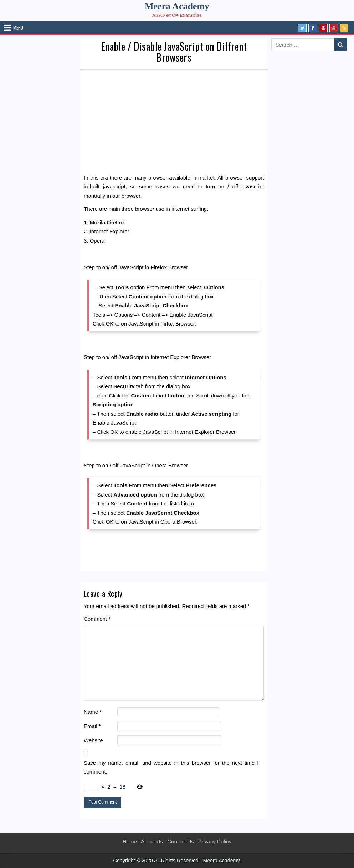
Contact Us (180, 841)
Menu (18, 27)
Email (92, 726)
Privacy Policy (215, 841)
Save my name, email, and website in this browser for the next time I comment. (171, 767)
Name (93, 712)
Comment (97, 619)
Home (130, 841)
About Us (152, 841)
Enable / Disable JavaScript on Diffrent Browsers (174, 52)
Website (93, 740)
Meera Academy (177, 6)
